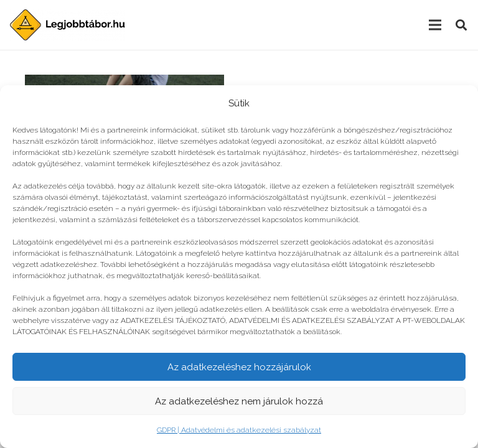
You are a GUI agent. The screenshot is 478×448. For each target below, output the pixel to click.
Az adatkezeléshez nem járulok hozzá (239, 401)
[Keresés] (461, 25)
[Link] (68, 25)
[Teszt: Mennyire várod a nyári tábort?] (124, 83)
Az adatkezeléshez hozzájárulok (239, 367)
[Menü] (435, 25)
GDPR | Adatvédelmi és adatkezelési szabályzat (239, 430)
